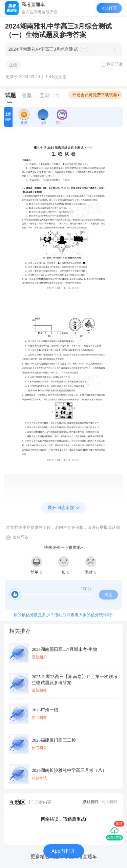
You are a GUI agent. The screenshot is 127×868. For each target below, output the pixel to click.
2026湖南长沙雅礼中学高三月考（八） (69, 770)
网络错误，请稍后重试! (64, 819)
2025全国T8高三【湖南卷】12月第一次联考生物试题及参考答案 (75, 680)
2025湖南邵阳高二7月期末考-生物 (65, 649)
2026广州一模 (45, 710)
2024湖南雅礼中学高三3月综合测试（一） (50, 49)
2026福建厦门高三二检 (54, 740)
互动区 (17, 802)
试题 (10, 95)
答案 (27, 95)
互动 (51, 95)
